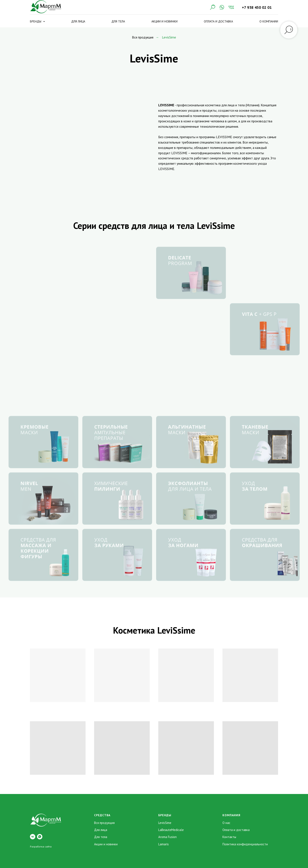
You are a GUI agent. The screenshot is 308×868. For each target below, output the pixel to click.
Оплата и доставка (218, 21)
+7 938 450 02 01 (257, 7)
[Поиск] (212, 7)
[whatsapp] (40, 837)
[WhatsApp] (222, 7)
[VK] (231, 7)
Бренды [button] (36, 21)
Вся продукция (143, 37)
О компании (269, 21)
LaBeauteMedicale (171, 830)
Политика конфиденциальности (245, 844)
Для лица (78, 21)
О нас (226, 823)
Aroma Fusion (167, 837)
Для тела (118, 21)
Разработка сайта (41, 847)
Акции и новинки (164, 21)
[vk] (33, 837)
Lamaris (164, 844)
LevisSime (165, 823)
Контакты (229, 837)
